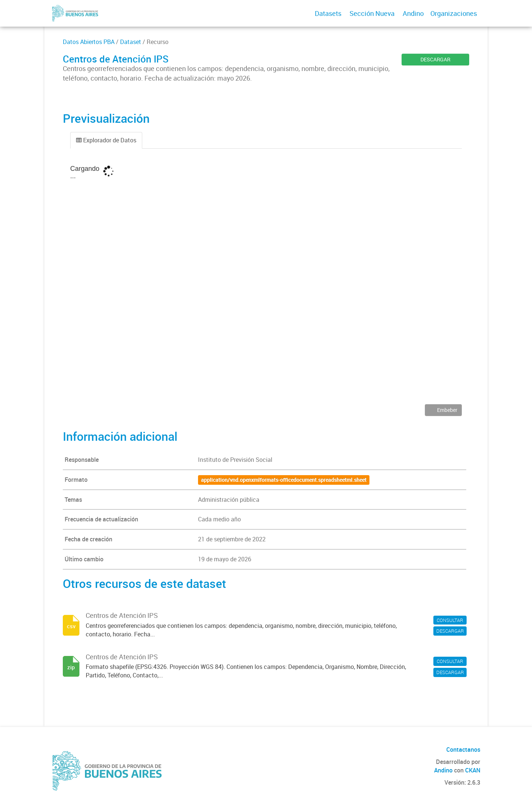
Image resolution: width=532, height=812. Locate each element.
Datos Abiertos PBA (89, 42)
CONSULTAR (450, 620)
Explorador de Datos (106, 140)
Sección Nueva (372, 13)
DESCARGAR (435, 59)
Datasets (328, 13)
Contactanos (463, 750)
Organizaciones (454, 13)
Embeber (447, 410)
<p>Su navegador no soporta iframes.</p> (266, 282)
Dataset (131, 42)
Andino (413, 13)
